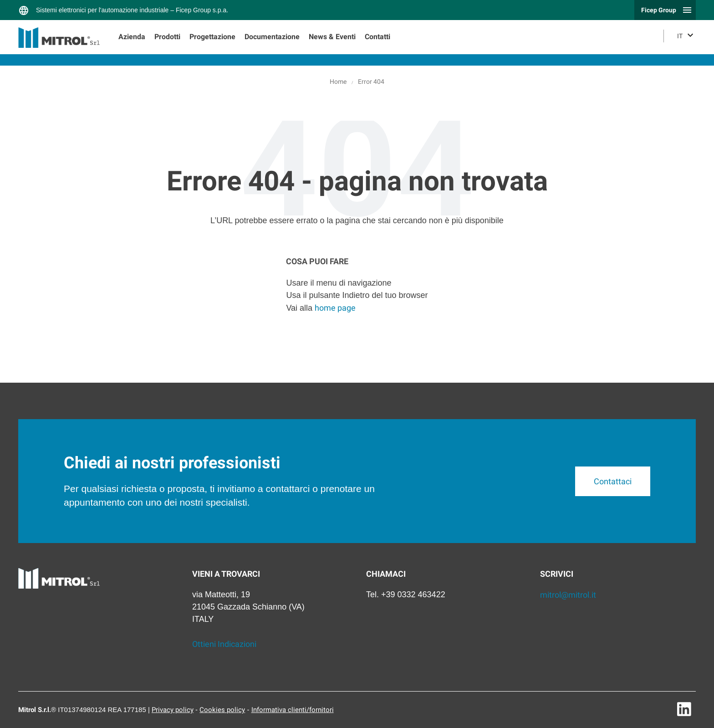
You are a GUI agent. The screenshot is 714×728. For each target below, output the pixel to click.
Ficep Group (659, 10)
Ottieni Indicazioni (224, 644)
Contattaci (613, 481)
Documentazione (272, 37)
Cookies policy (222, 710)
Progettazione (212, 37)
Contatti (377, 37)
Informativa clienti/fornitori (293, 710)
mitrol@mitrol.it (568, 595)
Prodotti (167, 37)
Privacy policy (173, 710)
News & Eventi (332, 37)
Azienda (132, 37)
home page (335, 308)
